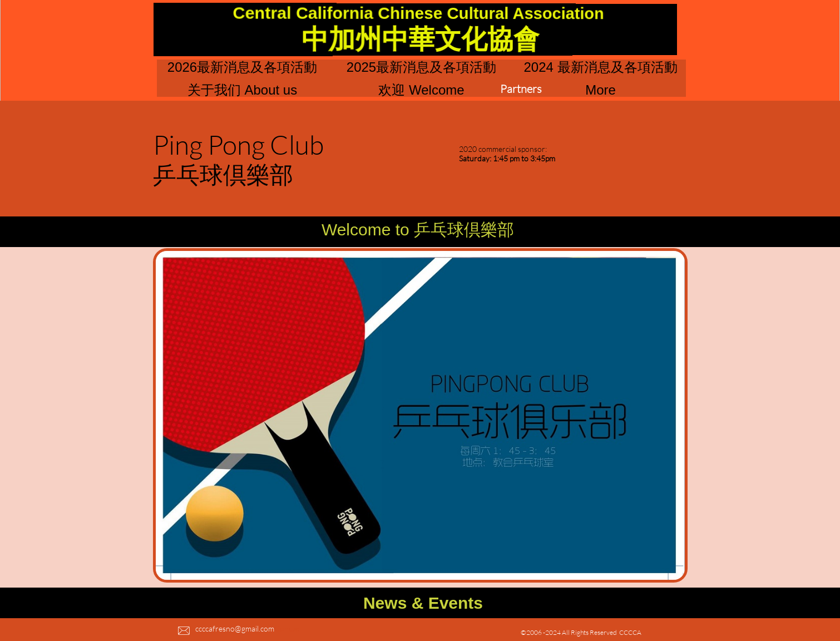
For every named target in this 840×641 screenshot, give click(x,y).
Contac (286, 628)
